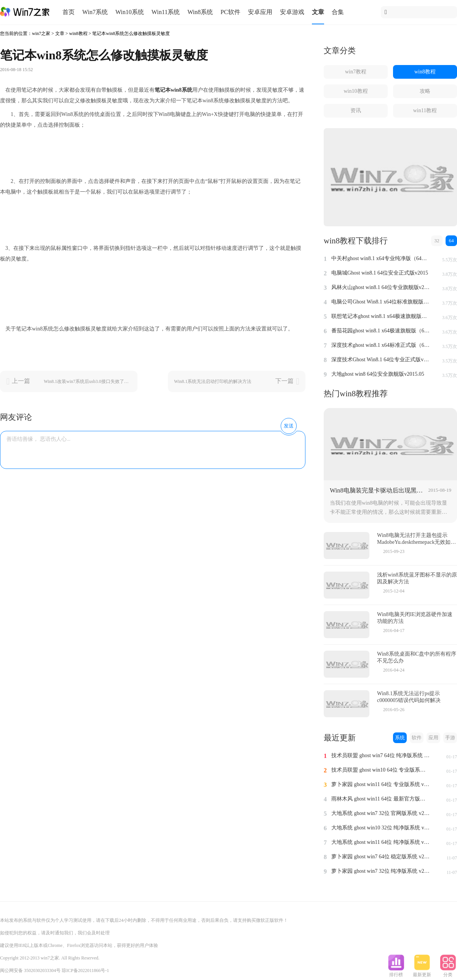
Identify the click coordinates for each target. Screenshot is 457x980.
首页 (69, 12)
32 (437, 241)
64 (451, 241)
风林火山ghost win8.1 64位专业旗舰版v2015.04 (381, 287)
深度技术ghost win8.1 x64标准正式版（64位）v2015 (381, 345)
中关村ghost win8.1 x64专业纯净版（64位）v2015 (381, 258)
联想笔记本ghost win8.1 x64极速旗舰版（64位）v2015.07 (381, 316)
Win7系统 (95, 12)
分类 (448, 972)
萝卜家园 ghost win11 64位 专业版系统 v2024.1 (381, 784)
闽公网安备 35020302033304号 (30, 970)
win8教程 (78, 33)
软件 (417, 738)
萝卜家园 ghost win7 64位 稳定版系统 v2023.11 (381, 857)
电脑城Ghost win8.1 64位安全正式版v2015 (380, 273)
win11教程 (425, 110)
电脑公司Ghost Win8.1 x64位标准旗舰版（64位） (381, 302)
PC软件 (230, 12)
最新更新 (422, 972)
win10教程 (356, 91)
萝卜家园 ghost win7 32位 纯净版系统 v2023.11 (381, 871)
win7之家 (41, 33)
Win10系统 (130, 12)
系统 (400, 738)
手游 (450, 738)
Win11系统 (166, 12)
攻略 (425, 91)
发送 (289, 426)
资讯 (356, 110)
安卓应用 (260, 12)
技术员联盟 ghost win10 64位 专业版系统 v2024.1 (381, 770)
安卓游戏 (292, 12)
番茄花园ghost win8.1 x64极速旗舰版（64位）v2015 (381, 331)
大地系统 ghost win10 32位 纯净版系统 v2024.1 (381, 828)
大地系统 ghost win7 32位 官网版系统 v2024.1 (381, 813)
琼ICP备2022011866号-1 (85, 970)
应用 (433, 738)
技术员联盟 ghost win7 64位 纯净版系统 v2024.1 (381, 755)
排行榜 (396, 972)
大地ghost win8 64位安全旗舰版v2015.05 (378, 374)
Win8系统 (200, 12)
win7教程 (356, 72)
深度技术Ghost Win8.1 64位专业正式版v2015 (381, 360)
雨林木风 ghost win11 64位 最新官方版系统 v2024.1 (381, 799)
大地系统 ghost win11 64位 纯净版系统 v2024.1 (381, 842)
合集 (338, 12)
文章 (318, 12)
